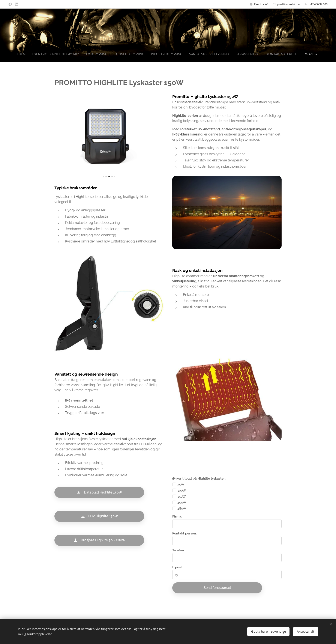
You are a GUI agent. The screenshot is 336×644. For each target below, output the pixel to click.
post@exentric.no (289, 4)
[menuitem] (33, 54)
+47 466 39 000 (318, 4)
